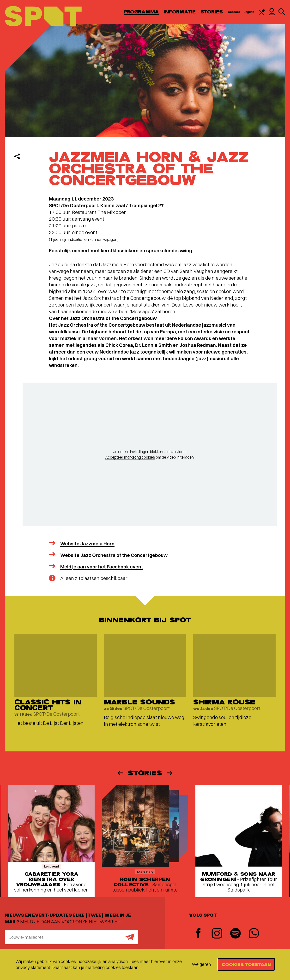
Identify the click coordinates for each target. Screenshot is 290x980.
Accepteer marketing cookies (130, 457)
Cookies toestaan (246, 964)
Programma (141, 12)
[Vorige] (120, 773)
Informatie (180, 12)
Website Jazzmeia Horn (87, 544)
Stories (212, 12)
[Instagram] (217, 934)
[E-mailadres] (71, 937)
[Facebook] (198, 934)
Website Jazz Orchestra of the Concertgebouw (114, 555)
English (249, 12)
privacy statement (33, 967)
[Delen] (17, 156)
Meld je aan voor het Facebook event (102, 567)
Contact (234, 12)
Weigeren (201, 964)
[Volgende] (170, 773)
